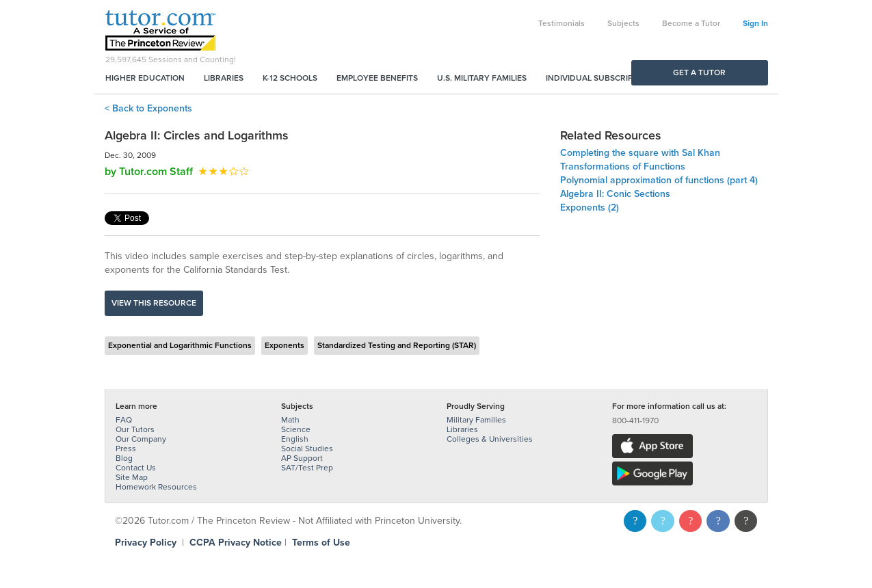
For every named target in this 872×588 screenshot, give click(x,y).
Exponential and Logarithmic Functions (180, 345)
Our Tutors (135, 429)
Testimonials (561, 23)
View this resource (154, 303)
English (295, 439)
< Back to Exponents (148, 108)
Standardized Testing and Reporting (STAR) (397, 345)
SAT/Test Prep (307, 468)
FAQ (124, 420)
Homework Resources (156, 487)
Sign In (755, 23)
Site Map (132, 477)
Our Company (141, 439)
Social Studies (307, 449)
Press (126, 449)
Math (290, 420)
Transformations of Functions (623, 166)
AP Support (302, 458)
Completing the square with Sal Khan (640, 153)
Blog (124, 458)
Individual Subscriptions (601, 78)
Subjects (623, 23)
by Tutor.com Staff (149, 172)
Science (296, 429)
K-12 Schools (290, 78)
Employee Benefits (377, 78)
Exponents (285, 345)
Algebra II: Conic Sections (615, 194)
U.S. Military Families (482, 78)
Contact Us (136, 468)
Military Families (476, 420)
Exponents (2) (590, 208)
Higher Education (145, 78)
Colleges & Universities (490, 439)
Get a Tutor (699, 72)
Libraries (224, 78)
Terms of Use (321, 543)
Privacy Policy (146, 543)
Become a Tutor (691, 23)
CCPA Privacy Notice (236, 543)
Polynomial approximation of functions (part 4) (659, 180)
